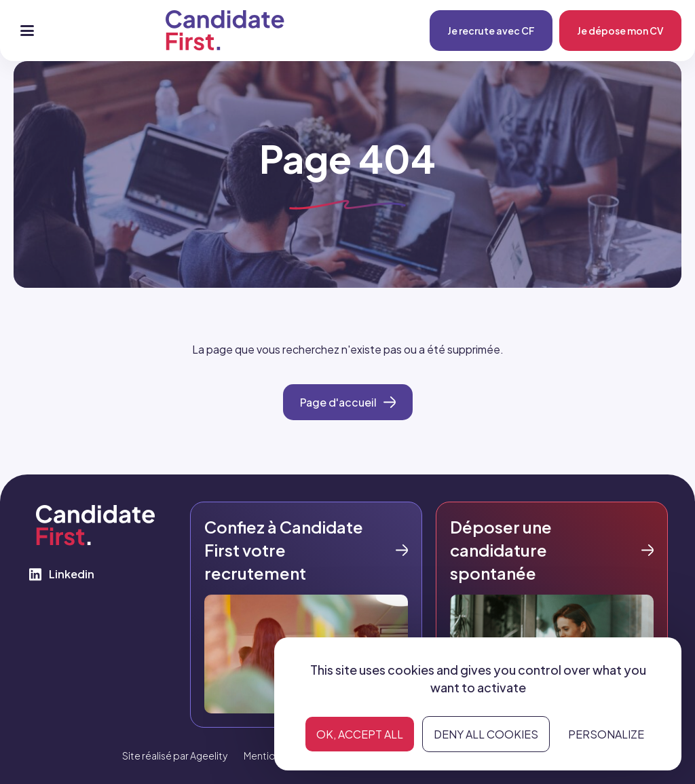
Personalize (606, 734)
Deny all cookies (486, 734)
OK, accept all (360, 734)
